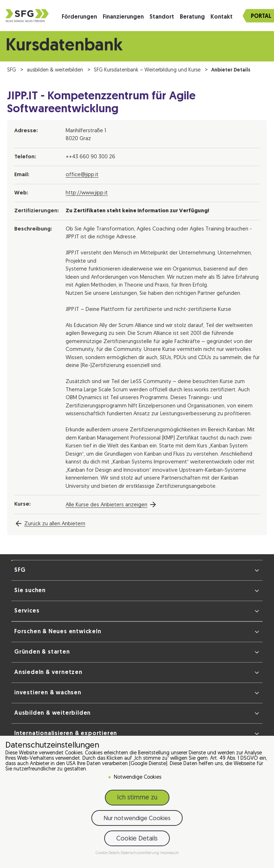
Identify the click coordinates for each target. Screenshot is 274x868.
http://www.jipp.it (87, 193)
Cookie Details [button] (137, 840)
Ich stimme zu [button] (137, 799)
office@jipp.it (82, 175)
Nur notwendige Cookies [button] (137, 820)
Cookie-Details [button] (108, 854)
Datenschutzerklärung (140, 854)
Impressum (169, 854)
